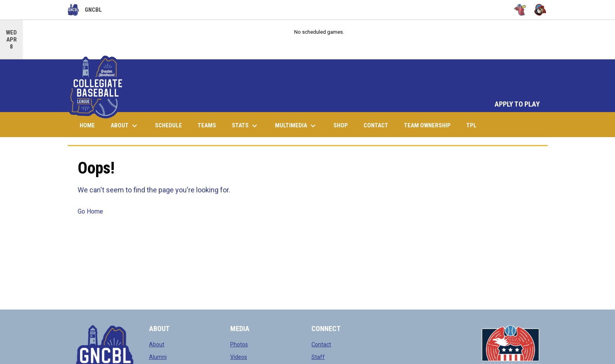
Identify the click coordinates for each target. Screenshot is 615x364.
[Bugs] (520, 10)
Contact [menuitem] (376, 125)
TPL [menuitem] (474, 125)
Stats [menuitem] (246, 126)
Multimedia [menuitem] (296, 126)
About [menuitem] (125, 126)
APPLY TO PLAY (517, 104)
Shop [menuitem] (344, 125)
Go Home (90, 211)
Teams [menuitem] (207, 125)
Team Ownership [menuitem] (427, 125)
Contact (321, 344)
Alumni (158, 357)
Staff (318, 357)
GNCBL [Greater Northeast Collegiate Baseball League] (85, 10)
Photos (239, 344)
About (157, 344)
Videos (239, 357)
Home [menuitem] (87, 125)
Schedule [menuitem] (168, 125)
